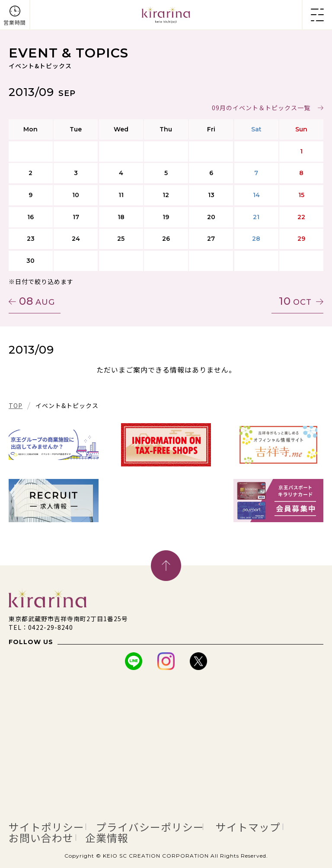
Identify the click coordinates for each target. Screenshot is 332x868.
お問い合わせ (45, 837)
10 (295, 301)
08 (37, 301)
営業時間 (15, 22)
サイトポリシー (51, 827)
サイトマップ (274, 827)
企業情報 (117, 837)
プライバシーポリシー (165, 827)
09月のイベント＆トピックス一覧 (261, 108)
